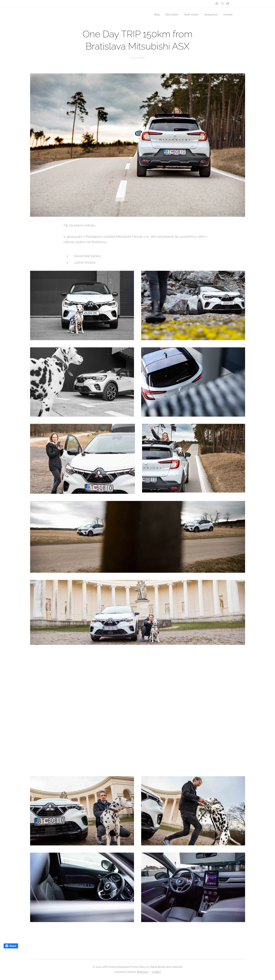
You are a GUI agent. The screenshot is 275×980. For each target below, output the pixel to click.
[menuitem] (153, 15)
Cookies (156, 972)
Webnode (142, 972)
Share (11, 946)
